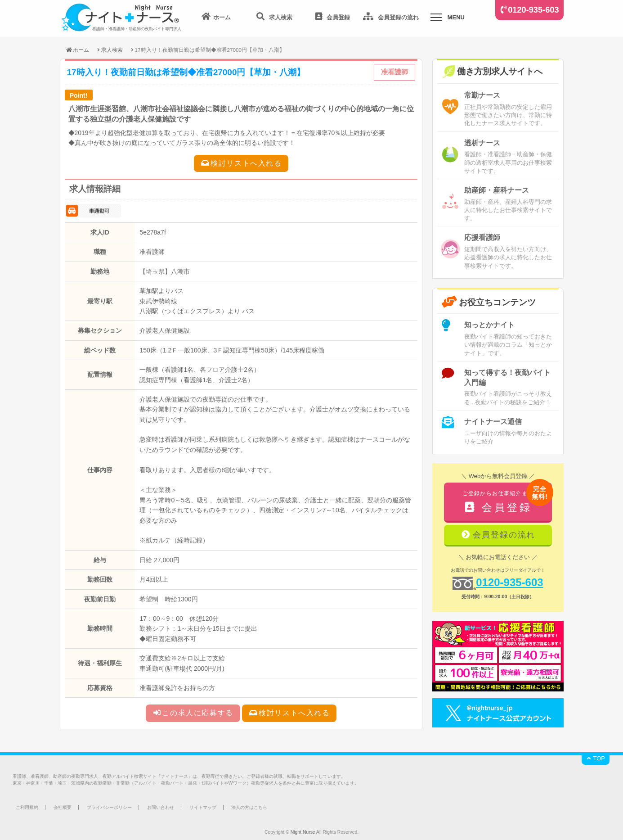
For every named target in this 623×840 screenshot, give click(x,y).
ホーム (77, 50)
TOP (596, 758)
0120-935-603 (533, 10)
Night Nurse (303, 832)
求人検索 (112, 50)
